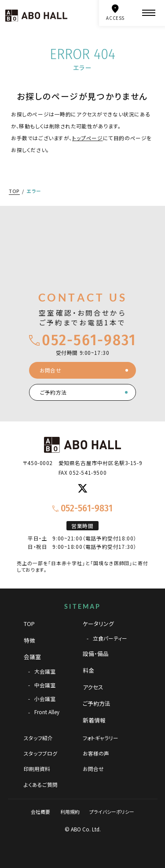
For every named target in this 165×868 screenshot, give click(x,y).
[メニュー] (148, 13)
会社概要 (40, 812)
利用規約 (70, 812)
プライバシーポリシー (112, 812)
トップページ (88, 138)
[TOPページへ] (36, 16)
